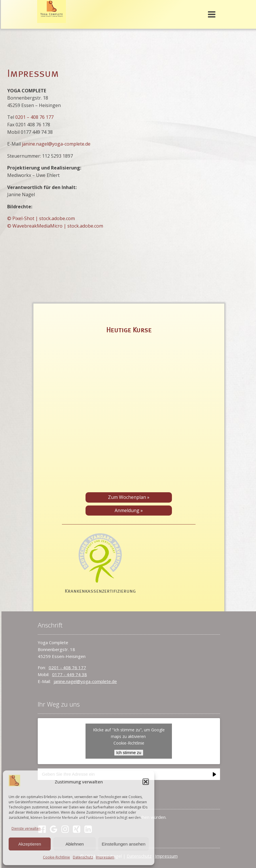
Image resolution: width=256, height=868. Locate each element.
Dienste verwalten (26, 828)
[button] (146, 782)
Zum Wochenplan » (129, 497)
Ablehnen (74, 844)
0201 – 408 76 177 (34, 117)
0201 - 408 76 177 (67, 667)
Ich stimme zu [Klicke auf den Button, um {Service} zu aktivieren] (129, 753)
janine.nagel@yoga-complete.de (56, 144)
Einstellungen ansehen (124, 844)
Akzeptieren (30, 844)
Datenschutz (83, 857)
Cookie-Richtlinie (56, 857)
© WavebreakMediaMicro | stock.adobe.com (55, 226)
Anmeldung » (129, 510)
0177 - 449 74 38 (70, 674)
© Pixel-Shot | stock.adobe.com (41, 218)
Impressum (105, 857)
